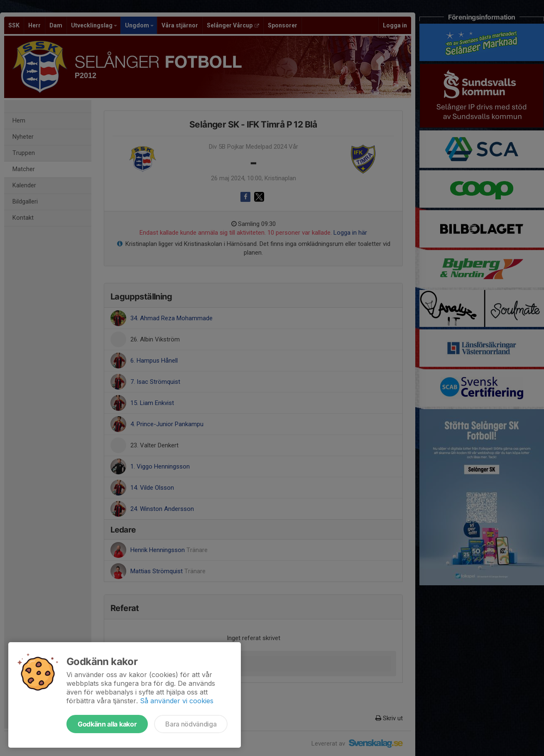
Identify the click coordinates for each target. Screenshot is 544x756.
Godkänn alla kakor (107, 724)
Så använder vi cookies (177, 701)
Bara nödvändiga (191, 724)
